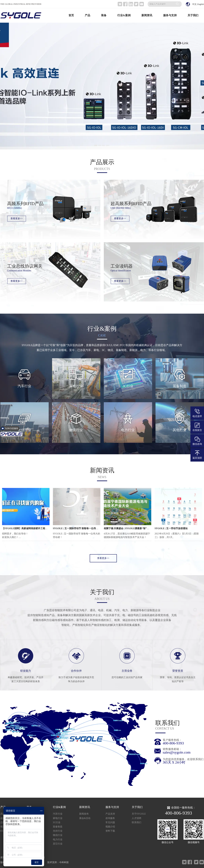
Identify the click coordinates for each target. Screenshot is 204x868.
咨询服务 (110, 818)
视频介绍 (110, 827)
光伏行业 (58, 831)
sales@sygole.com (177, 752)
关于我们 (193, 15)
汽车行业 (58, 814)
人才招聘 (137, 818)
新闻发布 (84, 814)
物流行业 (58, 835)
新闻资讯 (147, 15)
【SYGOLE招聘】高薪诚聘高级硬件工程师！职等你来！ (32, 528)
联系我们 (137, 822)
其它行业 (58, 844)
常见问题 (110, 822)
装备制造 (58, 827)
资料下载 (110, 831)
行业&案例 (124, 15)
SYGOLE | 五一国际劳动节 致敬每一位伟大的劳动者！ (82, 528)
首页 (71, 15)
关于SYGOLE (139, 814)
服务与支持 (170, 15)
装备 (104, 15)
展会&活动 (85, 818)
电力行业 (58, 840)
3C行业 (57, 822)
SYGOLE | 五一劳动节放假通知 (171, 528)
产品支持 (110, 814)
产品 (88, 15)
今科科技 (64, 862)
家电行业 (58, 818)
